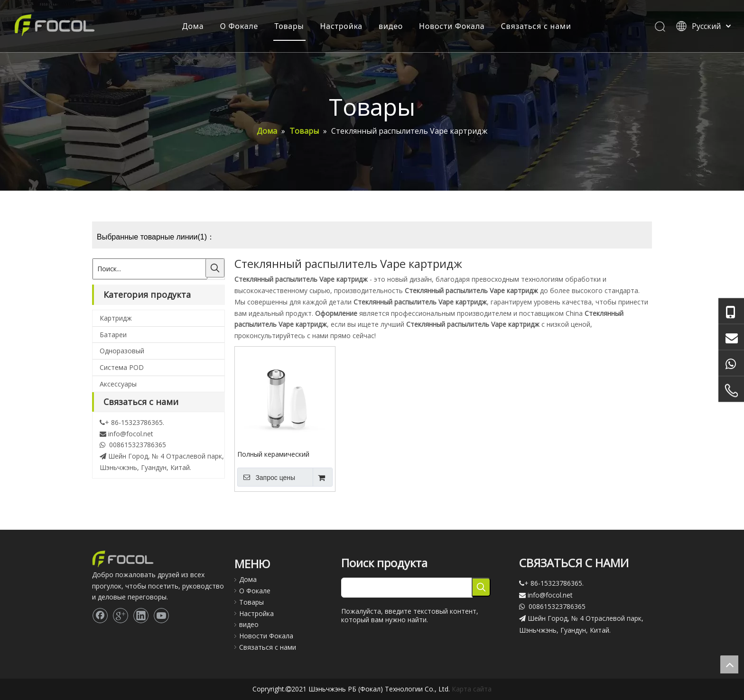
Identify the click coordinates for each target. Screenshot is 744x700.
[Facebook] (100, 616)
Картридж (116, 318)
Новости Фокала (452, 26)
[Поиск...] (150, 269)
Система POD (122, 367)
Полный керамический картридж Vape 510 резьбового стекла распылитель (273, 454)
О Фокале (239, 26)
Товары (289, 26)
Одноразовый (122, 351)
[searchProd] (407, 588)
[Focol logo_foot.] (123, 559)
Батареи (113, 335)
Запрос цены (266, 477)
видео (391, 26)
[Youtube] (161, 616)
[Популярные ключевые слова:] (215, 268)
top (729, 664)
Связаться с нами (536, 26)
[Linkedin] (141, 616)
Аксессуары (118, 384)
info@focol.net (131, 434)
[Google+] (121, 616)
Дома (193, 26)
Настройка (342, 26)
